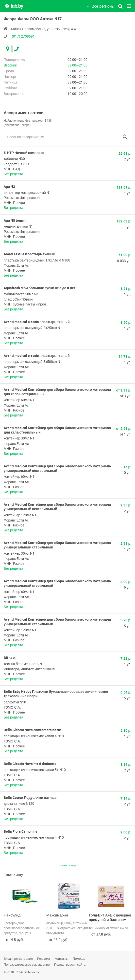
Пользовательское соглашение (27, 964)
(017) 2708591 (23, 36)
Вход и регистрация (18, 958)
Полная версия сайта (70, 964)
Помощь (79, 958)
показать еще (68, 865)
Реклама (44, 958)
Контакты (61, 958)
